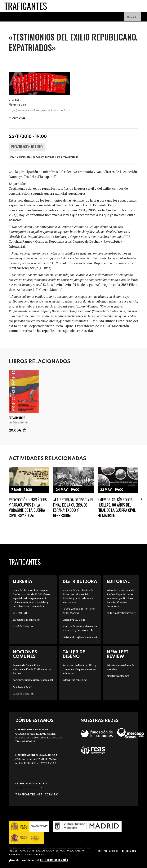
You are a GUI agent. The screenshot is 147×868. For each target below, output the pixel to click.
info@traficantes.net (28, 787)
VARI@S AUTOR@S (19, 422)
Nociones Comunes (25, 654)
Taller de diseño (74, 654)
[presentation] (142, 499)
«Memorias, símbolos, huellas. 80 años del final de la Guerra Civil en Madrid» (117, 507)
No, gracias (129, 851)
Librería (22, 582)
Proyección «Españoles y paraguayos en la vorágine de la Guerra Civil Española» (28, 507)
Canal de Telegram (23, 626)
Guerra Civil (17, 118)
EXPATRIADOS (17, 418)
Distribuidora (80, 582)
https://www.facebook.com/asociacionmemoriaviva (40, 110)
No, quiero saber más (54, 860)
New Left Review (118, 654)
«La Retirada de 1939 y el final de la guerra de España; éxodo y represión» (73, 507)
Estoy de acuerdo (108, 851)
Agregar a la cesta (25, 430)
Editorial (118, 582)
